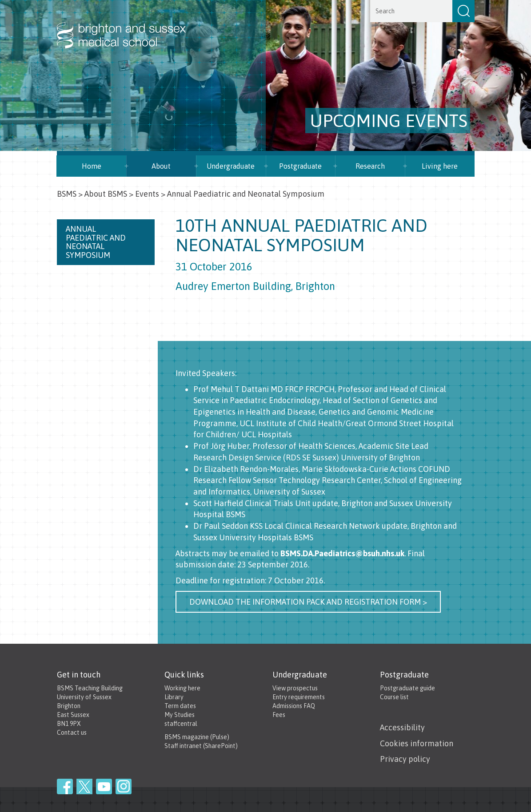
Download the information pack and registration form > (308, 602)
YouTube (104, 786)
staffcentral (181, 724)
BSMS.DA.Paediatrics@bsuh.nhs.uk (342, 553)
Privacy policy (405, 759)
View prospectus (295, 688)
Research (370, 166)
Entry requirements (299, 697)
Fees (279, 715)
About (161, 166)
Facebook (65, 786)
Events (147, 194)
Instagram (124, 786)
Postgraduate (300, 166)
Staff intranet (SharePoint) (201, 746)
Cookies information (417, 743)
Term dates (180, 706)
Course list (394, 697)
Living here (440, 166)
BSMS (67, 194)
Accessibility (402, 727)
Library (174, 697)
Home (92, 166)
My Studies (180, 715)
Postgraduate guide (407, 688)
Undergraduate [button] (231, 166)
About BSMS (106, 194)
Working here (182, 688)
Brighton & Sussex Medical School (130, 26)
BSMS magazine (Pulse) (197, 737)
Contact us (72, 733)
